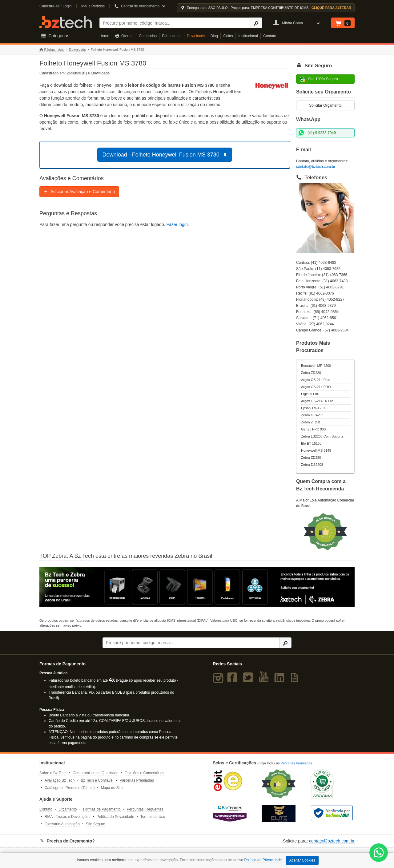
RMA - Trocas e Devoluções (68, 817)
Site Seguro (96, 824)
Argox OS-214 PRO (316, 387)
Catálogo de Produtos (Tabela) (70, 788)
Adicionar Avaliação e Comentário (79, 192)
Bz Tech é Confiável (97, 780)
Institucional (248, 36)
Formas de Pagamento (102, 809)
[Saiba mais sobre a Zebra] (197, 587)
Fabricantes (172, 36)
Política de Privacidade (115, 817)
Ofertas (124, 36)
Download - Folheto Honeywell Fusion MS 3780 (166, 155)
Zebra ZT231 (311, 422)
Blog (214, 36)
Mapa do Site (112, 788)
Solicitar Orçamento (325, 105)
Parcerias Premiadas (137, 780)
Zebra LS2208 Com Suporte (322, 436)
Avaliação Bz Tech (60, 780)
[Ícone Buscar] (256, 23)
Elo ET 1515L (311, 443)
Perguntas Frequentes (145, 809)
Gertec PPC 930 (313, 429)
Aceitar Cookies (302, 860)
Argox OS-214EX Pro (317, 401)
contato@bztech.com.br (316, 167)
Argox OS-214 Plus (316, 380)
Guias (228, 36)
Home (104, 36)
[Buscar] (175, 23)
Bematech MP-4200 (316, 366)
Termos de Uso (153, 817)
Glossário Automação (62, 824)
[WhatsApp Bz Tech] (379, 853)
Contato (270, 36)
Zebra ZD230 (311, 458)
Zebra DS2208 (312, 465)
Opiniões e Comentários (145, 773)
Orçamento (68, 809)
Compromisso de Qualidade (96, 773)
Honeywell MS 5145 (316, 450)
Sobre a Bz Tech (53, 773)
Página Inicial (52, 50)
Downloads (196, 36)
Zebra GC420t (312, 415)
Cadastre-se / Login (56, 6)
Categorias (148, 36)
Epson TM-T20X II (315, 408)
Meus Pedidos (93, 6)
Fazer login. (177, 224)
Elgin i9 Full (310, 394)
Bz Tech (66, 22)
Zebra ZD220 (311, 373)
